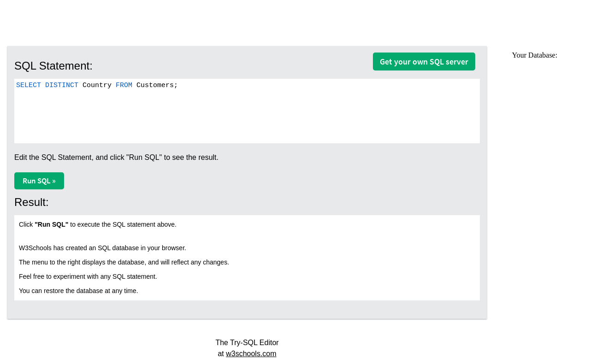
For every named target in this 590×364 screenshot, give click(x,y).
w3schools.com (251, 354)
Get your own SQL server (424, 62)
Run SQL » (39, 181)
